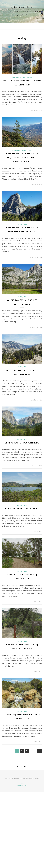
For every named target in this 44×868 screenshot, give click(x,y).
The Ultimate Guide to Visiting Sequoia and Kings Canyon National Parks (22, 158)
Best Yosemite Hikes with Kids (22, 443)
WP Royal (35, 778)
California (21, 77)
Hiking (29, 77)
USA (13, 77)
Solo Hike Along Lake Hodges (22, 509)
